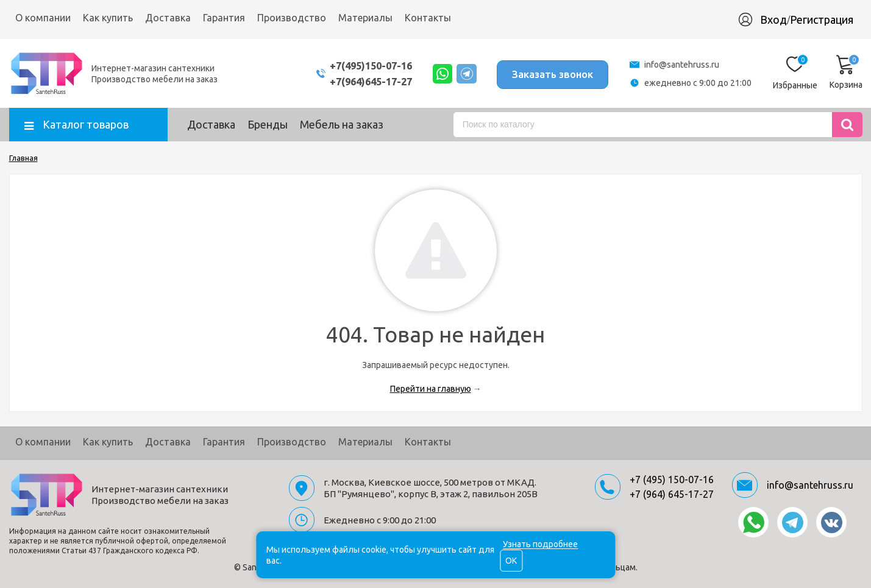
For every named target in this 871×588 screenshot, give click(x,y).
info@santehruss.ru (682, 65)
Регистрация (822, 19)
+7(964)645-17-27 (358, 81)
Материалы (365, 18)
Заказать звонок (551, 73)
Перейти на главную (431, 389)
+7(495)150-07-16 (358, 66)
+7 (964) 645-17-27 (672, 494)
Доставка (168, 18)
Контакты (428, 18)
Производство (292, 18)
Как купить (108, 18)
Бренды (268, 124)
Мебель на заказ (342, 124)
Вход (773, 19)
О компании (43, 18)
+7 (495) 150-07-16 (672, 480)
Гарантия (224, 18)
